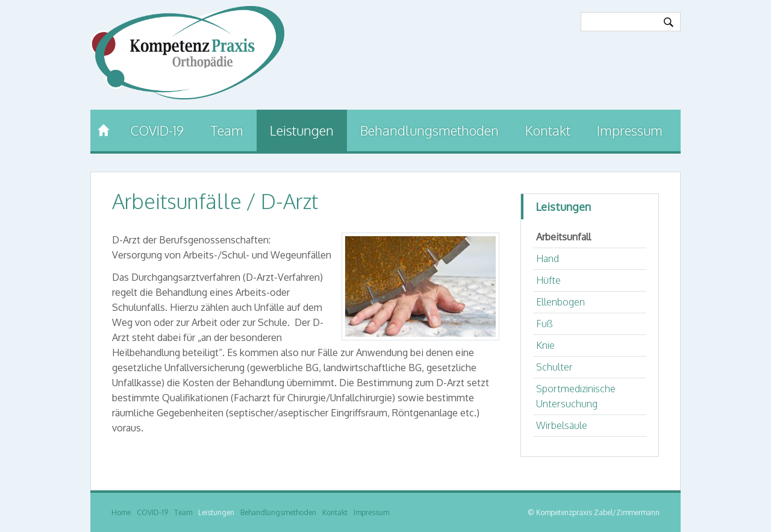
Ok (668, 22)
